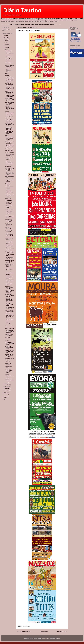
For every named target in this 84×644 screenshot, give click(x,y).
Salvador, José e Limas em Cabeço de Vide (9, 252)
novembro (7, 388)
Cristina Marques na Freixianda (9, 239)
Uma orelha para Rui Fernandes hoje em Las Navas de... (9, 81)
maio (6, 46)
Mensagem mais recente (24, 632)
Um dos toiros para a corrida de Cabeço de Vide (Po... (9, 288)
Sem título (7, 73)
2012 (5, 392)
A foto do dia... (8, 362)
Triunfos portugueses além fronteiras (9, 57)
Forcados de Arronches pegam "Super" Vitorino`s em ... (9, 292)
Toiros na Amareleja (9, 149)
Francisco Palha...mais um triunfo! (9, 376)
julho (6, 49)
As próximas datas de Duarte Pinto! (9, 210)
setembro (7, 385)
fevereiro (7, 41)
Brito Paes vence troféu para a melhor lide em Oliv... (9, 196)
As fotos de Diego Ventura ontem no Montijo (9, 348)
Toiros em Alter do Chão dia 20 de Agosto (8, 60)
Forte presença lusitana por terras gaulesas (9, 96)
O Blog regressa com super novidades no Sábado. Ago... (9, 332)
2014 (5, 396)
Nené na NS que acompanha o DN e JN (9, 269)
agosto (6, 383)
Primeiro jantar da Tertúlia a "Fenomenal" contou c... (9, 53)
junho (6, 48)
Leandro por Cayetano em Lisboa (9, 187)
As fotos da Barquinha (9, 152)
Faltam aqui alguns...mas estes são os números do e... (9, 235)
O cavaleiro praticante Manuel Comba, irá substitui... (9, 138)
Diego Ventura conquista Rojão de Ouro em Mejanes (9, 162)
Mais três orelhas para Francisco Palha (9, 155)
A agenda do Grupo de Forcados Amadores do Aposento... (9, 89)
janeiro (6, 39)
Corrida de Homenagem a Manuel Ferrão (8, 323)
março (6, 42)
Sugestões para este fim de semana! (9, 284)
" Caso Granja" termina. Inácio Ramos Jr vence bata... (9, 169)
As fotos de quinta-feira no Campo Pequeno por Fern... (9, 273)
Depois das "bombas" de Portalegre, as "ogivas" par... (9, 93)
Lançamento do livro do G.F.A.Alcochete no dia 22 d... (9, 146)
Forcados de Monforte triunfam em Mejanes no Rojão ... (9, 173)
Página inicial (44, 632)
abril (6, 44)
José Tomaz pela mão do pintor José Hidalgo (9, 265)
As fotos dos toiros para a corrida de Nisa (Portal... (9, 281)
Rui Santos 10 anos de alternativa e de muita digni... (9, 261)
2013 (5, 394)
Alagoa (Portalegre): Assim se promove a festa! (9, 99)
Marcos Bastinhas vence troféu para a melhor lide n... (9, 277)
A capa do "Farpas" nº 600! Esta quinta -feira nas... (9, 206)
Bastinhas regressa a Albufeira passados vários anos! (9, 129)
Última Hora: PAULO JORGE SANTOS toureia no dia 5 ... (9, 85)
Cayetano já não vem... (9, 165)
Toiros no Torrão (8, 199)
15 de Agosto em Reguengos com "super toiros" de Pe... (9, 300)
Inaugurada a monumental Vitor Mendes (9, 71)
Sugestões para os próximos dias (29, 31)
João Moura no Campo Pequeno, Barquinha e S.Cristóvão (9, 114)
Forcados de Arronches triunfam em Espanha (9, 158)
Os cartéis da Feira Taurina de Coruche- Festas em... (9, 296)
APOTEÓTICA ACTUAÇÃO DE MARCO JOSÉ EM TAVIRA (9, 371)
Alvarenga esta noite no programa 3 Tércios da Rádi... (9, 180)
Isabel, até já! (7, 337)
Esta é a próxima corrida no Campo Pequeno (9, 304)
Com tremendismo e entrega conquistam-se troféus (9, 311)
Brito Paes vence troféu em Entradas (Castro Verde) (9, 351)
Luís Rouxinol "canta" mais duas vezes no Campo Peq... (9, 121)
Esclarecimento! (8, 167)
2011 (5, 37)
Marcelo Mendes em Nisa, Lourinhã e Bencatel (9, 133)
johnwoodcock (46, 639)
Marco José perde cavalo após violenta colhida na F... (9, 380)
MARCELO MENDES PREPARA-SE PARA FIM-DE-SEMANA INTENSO (9, 316)
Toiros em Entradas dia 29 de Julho (9, 249)
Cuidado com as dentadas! (8, 364)
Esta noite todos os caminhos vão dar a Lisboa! (9, 125)
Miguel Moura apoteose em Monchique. (9, 308)
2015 (5, 398)
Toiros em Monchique (9, 201)
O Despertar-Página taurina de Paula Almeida (9, 242)
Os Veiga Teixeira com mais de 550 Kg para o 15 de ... (9, 217)
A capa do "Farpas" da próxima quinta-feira (9, 77)
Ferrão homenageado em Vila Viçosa (9, 258)
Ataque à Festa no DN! (9, 329)
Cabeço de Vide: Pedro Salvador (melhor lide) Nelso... (9, 355)
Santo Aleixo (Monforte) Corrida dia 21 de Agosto (9, 246)
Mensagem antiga (62, 632)
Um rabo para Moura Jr (9, 358)
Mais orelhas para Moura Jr (8, 367)
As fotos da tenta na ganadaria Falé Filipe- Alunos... (9, 225)
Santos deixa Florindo (9, 151)
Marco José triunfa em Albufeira (9, 255)
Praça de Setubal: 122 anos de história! (9, 320)
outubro (7, 387)
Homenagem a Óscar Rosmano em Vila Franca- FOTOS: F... (9, 221)
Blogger (59, 639)
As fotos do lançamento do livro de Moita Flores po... (9, 103)
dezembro (7, 390)
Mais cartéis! (7, 360)
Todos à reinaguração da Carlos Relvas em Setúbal (9, 344)
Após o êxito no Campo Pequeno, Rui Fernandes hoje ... (9, 142)
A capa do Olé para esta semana (9, 203)
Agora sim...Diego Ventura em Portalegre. (8, 184)
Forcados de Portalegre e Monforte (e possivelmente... (9, 213)
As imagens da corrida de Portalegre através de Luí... (9, 67)
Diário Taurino (22, 10)
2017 (5, 399)
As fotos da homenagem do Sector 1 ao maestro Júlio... (9, 108)
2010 (5, 36)
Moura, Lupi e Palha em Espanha (9, 231)
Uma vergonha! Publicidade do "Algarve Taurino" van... (9, 191)
